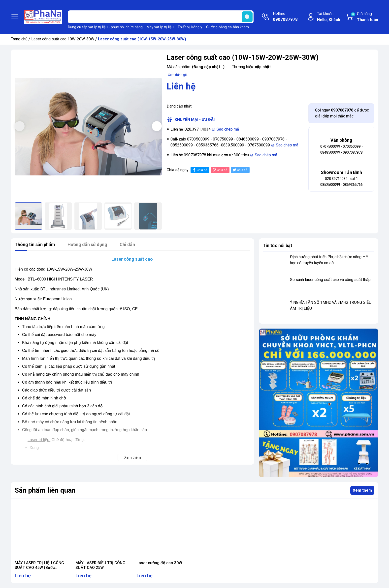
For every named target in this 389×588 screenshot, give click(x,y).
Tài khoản (329, 17)
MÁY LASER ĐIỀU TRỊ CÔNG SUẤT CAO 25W (100, 565)
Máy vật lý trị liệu (160, 27)
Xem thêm (362, 490)
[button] (157, 126)
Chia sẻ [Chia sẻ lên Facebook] (199, 170)
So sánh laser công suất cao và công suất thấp (330, 280)
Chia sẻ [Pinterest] (219, 170)
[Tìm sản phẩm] (161, 17)
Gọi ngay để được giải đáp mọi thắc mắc (342, 113)
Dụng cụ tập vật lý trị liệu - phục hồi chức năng (105, 27)
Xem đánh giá (178, 75)
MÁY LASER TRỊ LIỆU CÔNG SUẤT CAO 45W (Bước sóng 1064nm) (39, 568)
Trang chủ (19, 39)
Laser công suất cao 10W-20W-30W (63, 39)
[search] (247, 17)
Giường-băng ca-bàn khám (227, 27)
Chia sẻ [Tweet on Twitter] (240, 170)
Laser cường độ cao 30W (159, 563)
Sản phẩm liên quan (45, 490)
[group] (88, 127)
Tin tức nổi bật (277, 245)
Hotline (285, 17)
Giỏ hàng (364, 17)
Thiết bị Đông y (190, 27)
